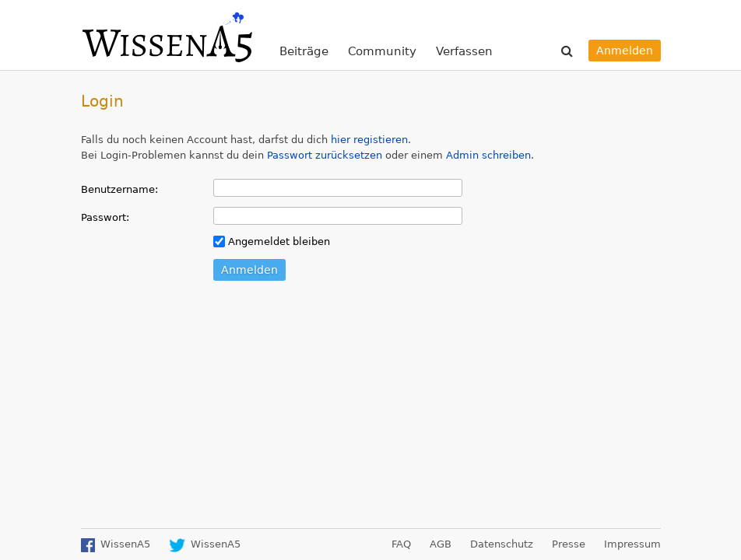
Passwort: (105, 217)
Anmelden (625, 51)
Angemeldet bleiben (272, 241)
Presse (569, 544)
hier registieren (369, 140)
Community (382, 51)
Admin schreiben (488, 155)
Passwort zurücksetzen (325, 155)
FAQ (401, 544)
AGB (441, 544)
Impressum (632, 544)
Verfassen (464, 51)
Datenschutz (502, 544)
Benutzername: (119, 189)
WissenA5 (167, 35)
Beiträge (304, 51)
